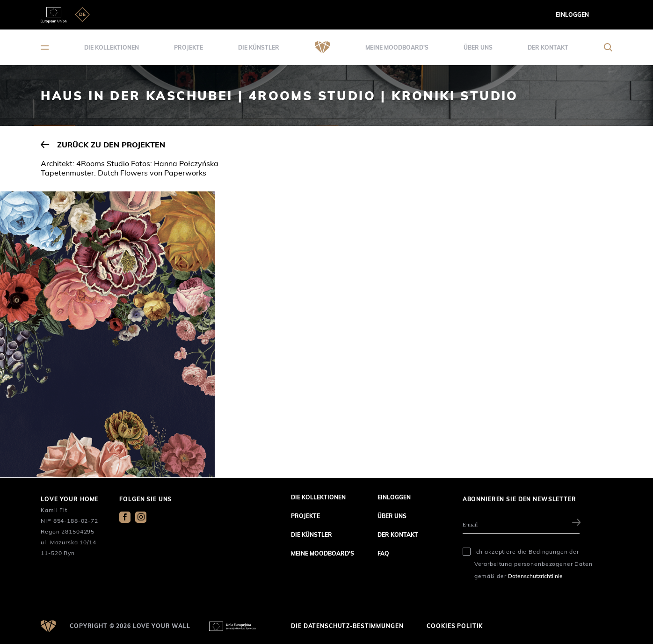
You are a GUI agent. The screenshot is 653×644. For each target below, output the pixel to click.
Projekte (189, 48)
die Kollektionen (112, 48)
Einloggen (572, 15)
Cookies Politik (455, 626)
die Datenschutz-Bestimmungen (347, 626)
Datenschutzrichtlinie (535, 576)
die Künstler (259, 48)
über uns (478, 48)
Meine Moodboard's (397, 48)
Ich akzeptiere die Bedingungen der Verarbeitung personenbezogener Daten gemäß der (533, 564)
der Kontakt (548, 48)
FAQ (383, 553)
